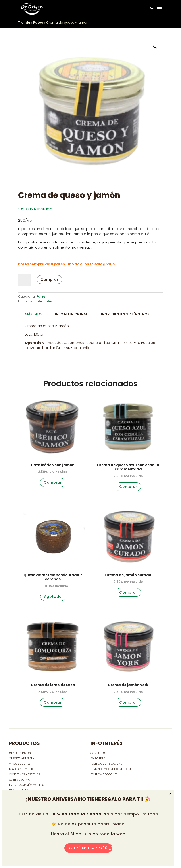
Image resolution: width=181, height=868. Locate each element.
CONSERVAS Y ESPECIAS (25, 774)
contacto (98, 753)
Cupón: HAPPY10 (88, 848)
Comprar (49, 280)
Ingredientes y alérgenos (125, 314)
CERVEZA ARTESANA (22, 758)
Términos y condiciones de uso (113, 769)
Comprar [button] (53, 482)
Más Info (33, 314)
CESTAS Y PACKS (20, 753)
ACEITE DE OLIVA (19, 780)
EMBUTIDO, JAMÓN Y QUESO (27, 785)
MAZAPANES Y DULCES (23, 769)
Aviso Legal (98, 758)
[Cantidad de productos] (25, 280)
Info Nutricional (71, 314)
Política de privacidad (106, 764)
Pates (38, 23)
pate (38, 301)
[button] (155, 47)
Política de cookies (104, 774)
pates (48, 301)
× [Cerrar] (170, 793)
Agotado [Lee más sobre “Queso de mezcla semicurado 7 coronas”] (53, 597)
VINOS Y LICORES (20, 764)
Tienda (24, 23)
